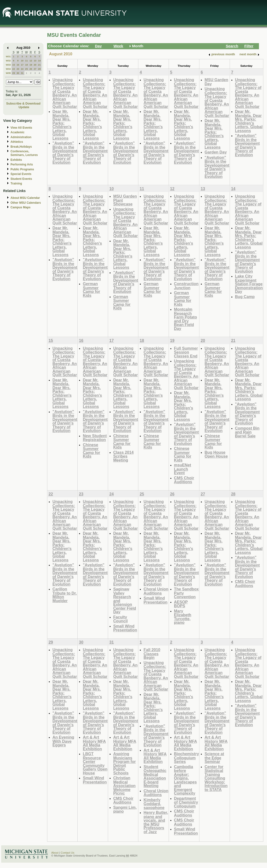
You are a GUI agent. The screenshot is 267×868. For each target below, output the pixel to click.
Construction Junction (186, 286)
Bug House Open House (216, 454)
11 (26, 61)
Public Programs (22, 169)
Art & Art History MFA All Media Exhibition (94, 743)
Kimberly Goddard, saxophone (154, 804)
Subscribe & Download (23, 103)
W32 (8, 61)
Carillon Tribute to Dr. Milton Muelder (65, 595)
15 (14, 65)
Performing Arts (22, 164)
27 (35, 69)
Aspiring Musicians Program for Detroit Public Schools (124, 763)
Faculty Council (120, 619)
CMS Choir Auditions (184, 480)
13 (35, 61)
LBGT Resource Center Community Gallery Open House (95, 763)
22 (14, 69)
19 (31, 65)
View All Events (21, 128)
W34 (8, 69)
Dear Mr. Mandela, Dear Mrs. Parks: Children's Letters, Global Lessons (62, 125)
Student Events (21, 179)
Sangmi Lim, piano (125, 809)
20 (35, 65)
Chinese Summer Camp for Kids (91, 451)
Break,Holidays (21, 147)
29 (14, 73)
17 (22, 65)
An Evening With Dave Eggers (63, 741)
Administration (21, 137)
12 (31, 61)
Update (24, 107)
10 (22, 61)
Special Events (21, 174)
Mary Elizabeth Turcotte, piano (183, 617)
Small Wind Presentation (125, 628)
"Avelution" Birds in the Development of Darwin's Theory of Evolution (65, 153)
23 (18, 69)
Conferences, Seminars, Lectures (24, 153)
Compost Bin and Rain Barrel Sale (247, 432)
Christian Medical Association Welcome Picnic (124, 786)
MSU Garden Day (216, 82)
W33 (8, 65)
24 (22, 69)
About (55, 853)
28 (39, 69)
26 (31, 69)
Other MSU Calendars (26, 203)
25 (26, 69)
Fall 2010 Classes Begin (152, 654)
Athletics (17, 142)
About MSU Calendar (25, 198)
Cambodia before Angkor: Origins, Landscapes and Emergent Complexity (185, 780)
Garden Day (216, 152)
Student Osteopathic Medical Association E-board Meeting (155, 776)
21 (39, 65)
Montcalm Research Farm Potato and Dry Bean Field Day (185, 319)
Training (16, 183)
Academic (17, 132)
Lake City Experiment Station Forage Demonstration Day (249, 284)
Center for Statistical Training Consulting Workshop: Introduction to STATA (216, 778)
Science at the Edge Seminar (214, 758)
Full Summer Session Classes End (186, 352)
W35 (8, 73)
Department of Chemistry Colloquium (186, 802)
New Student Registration (95, 438)
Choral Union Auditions (156, 591)
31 (22, 73)
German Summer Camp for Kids (91, 289)
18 (26, 65)
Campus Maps (21, 207)
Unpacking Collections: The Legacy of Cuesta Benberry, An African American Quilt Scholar (65, 93)
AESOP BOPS (181, 604)
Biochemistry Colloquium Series (186, 758)
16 (18, 65)
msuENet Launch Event (183, 469)
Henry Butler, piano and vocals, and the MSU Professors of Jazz (156, 822)
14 (39, 61)
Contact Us (68, 853)
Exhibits (16, 160)
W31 (8, 56)
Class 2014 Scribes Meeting (123, 456)
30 (18, 73)
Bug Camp (245, 297)
